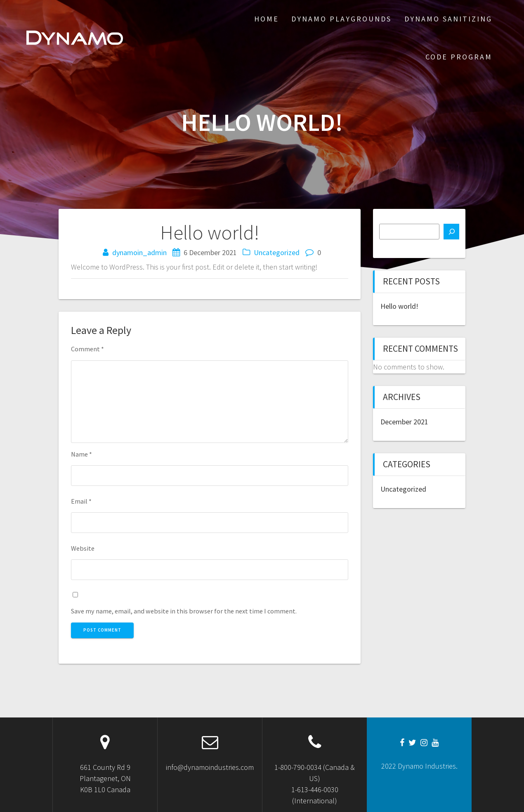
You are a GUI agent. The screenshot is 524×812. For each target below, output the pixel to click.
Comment (87, 349)
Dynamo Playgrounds (341, 19)
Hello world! (399, 306)
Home (267, 19)
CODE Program (459, 57)
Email (81, 501)
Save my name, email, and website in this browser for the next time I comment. (184, 611)
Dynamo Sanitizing (448, 19)
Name (81, 454)
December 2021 (404, 422)
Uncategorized (277, 252)
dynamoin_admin (139, 252)
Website (83, 548)
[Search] (451, 232)
